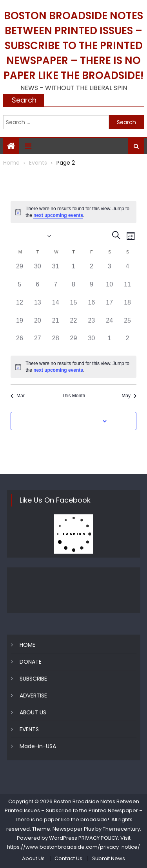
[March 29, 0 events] (20, 271)
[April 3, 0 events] (109, 271)
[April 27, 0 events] (38, 343)
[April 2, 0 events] (91, 271)
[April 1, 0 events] (74, 271)
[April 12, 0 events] (20, 307)
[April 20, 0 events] (38, 325)
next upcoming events (58, 215)
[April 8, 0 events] (74, 289)
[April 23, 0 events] (91, 325)
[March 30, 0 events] (38, 271)
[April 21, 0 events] (56, 325)
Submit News (109, 858)
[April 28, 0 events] (56, 343)
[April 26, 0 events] (20, 343)
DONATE (31, 662)
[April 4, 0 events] (127, 271)
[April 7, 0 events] (56, 289)
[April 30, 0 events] (91, 343)
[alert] (73, 212)
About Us (33, 858)
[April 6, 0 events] (38, 289)
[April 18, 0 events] (127, 307)
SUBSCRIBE (33, 679)
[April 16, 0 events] (91, 307)
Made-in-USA (38, 746)
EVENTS (29, 729)
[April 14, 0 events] (56, 307)
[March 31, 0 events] (56, 271)
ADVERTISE (33, 696)
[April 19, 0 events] (20, 325)
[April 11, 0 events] (127, 289)
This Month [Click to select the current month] (73, 396)
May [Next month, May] (129, 396)
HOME (27, 645)
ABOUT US (33, 712)
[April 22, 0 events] (74, 325)
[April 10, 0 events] (109, 289)
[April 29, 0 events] (74, 343)
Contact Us (68, 858)
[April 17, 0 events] (109, 307)
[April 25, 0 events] (127, 325)
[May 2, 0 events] (127, 343)
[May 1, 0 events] (109, 343)
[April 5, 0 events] (20, 289)
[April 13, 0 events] (38, 307)
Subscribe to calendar (69, 421)
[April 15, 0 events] (74, 307)
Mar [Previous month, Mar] (18, 396)
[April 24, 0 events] (109, 325)
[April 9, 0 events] (91, 289)
